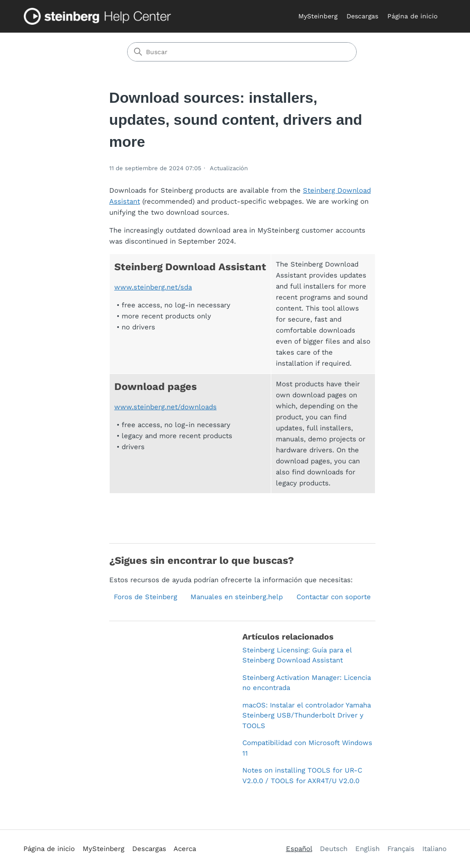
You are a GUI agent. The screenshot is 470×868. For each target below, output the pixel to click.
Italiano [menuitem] (434, 849)
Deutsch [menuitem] (334, 849)
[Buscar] (242, 52)
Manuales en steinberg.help (237, 597)
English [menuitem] (367, 849)
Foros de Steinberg (145, 597)
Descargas (362, 16)
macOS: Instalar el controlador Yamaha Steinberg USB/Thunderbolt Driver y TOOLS (307, 715)
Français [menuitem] (401, 849)
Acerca (185, 849)
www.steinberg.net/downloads (165, 407)
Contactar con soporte (334, 597)
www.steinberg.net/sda (153, 287)
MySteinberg (318, 16)
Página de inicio (412, 16)
